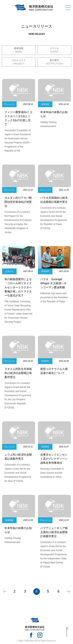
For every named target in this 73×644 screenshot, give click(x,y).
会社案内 (54, 60)
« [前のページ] (5, 592)
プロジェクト (19, 60)
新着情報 (19, 48)
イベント (54, 48)
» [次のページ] (68, 592)
